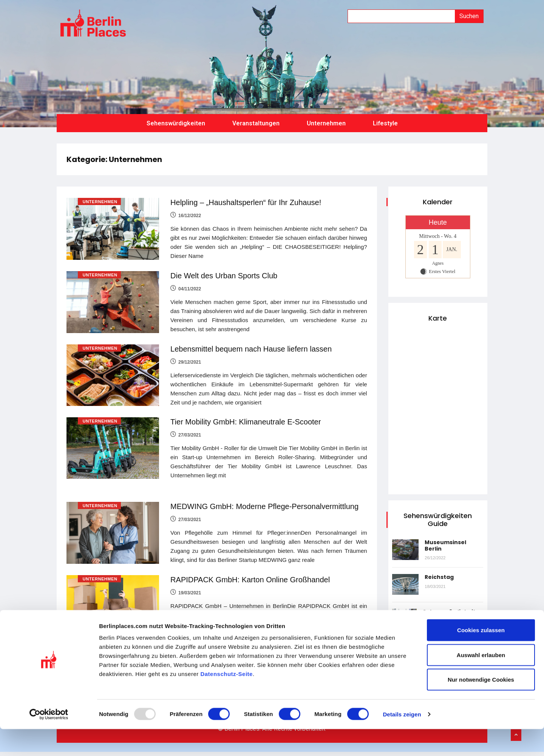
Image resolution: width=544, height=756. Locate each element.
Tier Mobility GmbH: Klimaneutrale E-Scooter (246, 415)
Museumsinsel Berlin (447, 540)
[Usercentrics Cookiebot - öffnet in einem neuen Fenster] (49, 741)
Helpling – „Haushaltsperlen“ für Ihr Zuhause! (246, 197)
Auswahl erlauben (481, 682)
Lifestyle (385, 118)
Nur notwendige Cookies (481, 706)
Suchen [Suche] (469, 16)
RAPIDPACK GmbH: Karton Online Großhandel (250, 571)
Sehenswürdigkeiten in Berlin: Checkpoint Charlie (451, 613)
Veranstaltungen (256, 118)
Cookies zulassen (481, 657)
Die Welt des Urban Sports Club (224, 270)
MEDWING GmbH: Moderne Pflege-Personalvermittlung (265, 499)
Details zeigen (402, 741)
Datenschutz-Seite (226, 701)
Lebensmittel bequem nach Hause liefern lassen (251, 343)
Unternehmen (326, 118)
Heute (438, 218)
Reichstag (441, 572)
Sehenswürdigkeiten (176, 118)
